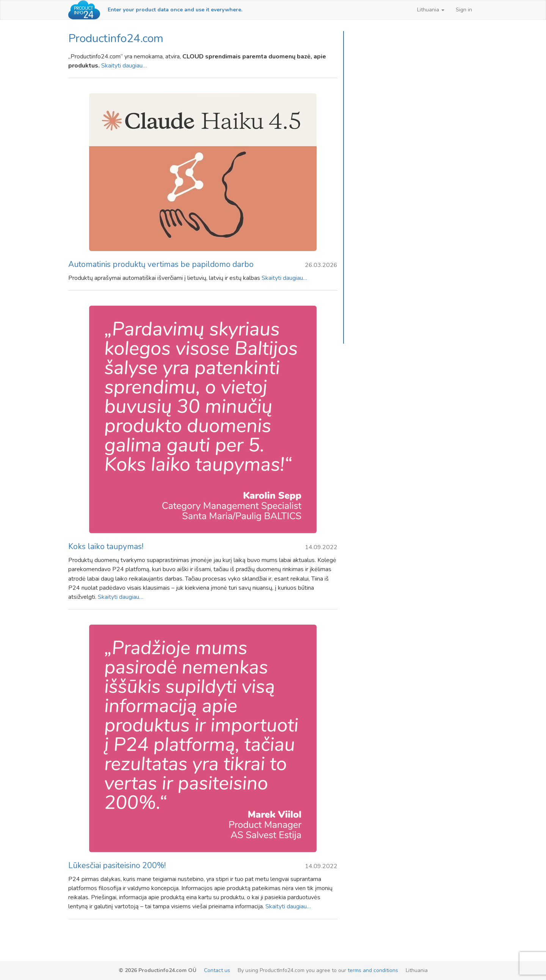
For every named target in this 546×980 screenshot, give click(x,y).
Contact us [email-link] (217, 970)
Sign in (464, 10)
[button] (431, 10)
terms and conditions (373, 970)
